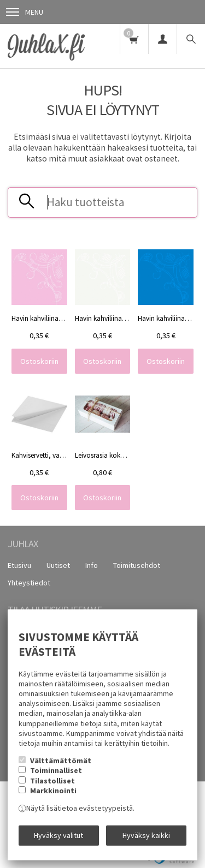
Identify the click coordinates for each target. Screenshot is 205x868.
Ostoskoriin (39, 361)
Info (92, 565)
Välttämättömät (61, 761)
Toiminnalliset (56, 770)
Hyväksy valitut (58, 835)
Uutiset (58, 565)
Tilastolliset (52, 781)
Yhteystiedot (29, 583)
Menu (25, 12)
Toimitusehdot (137, 565)
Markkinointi (53, 791)
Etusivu (19, 565)
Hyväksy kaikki (146, 835)
